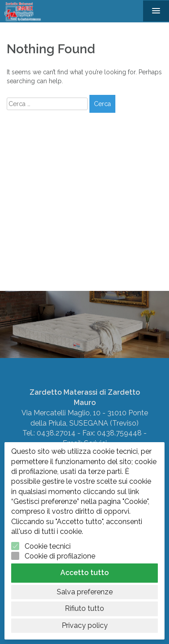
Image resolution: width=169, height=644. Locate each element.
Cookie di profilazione (60, 556)
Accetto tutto (84, 573)
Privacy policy (85, 625)
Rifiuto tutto (84, 608)
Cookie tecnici (48, 546)
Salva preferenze (85, 592)
